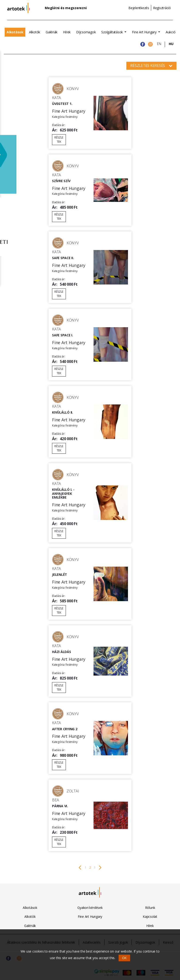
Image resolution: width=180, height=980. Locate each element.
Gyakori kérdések (90, 908)
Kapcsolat (150, 917)
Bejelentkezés (139, 8)
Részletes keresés (151, 65)
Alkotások (15, 32)
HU (171, 44)
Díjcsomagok (86, 32)
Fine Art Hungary (145, 32)
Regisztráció (162, 8)
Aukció (171, 32)
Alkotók (35, 32)
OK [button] (124, 958)
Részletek (59, 140)
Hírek (67, 32)
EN (159, 44)
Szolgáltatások (112, 32)
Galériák (52, 32)
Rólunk (150, 908)
